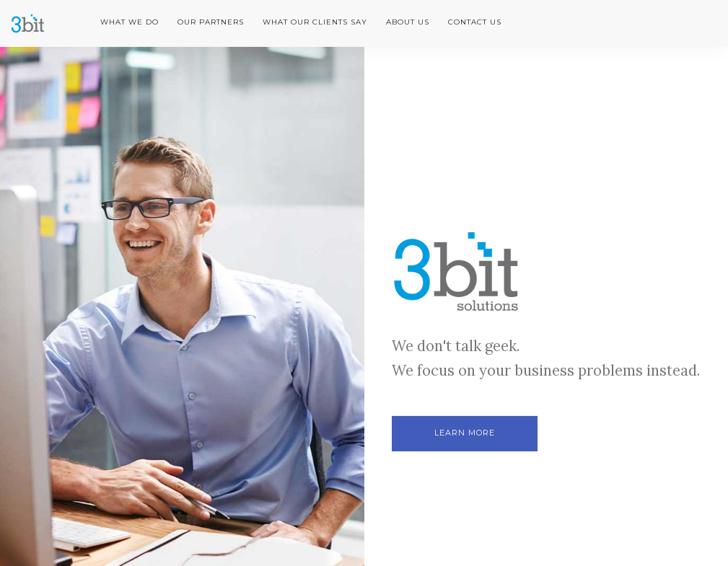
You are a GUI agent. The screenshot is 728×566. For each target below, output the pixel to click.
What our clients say (315, 22)
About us (408, 22)
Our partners (211, 22)
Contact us (475, 22)
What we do (130, 22)
